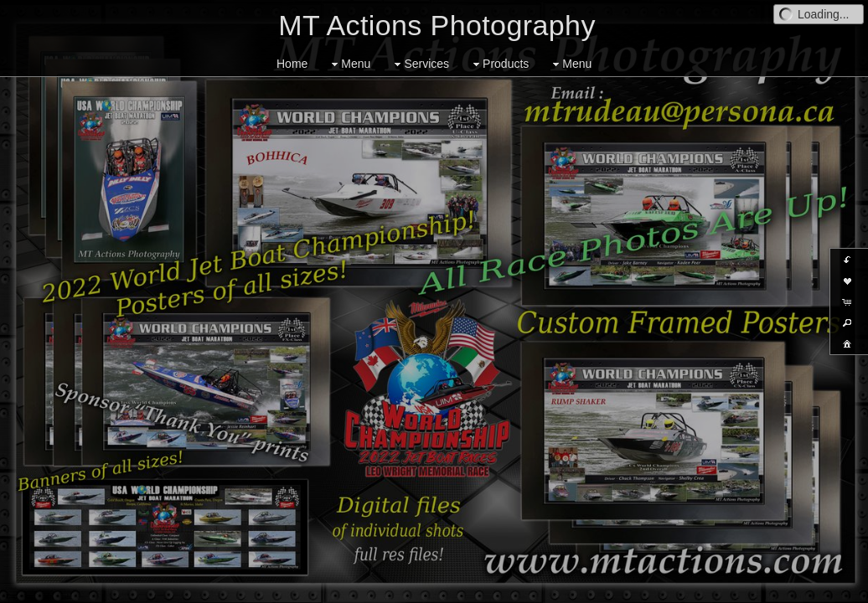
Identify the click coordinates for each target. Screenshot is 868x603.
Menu (349, 64)
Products (499, 64)
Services (420, 64)
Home (292, 64)
